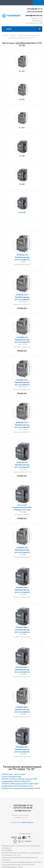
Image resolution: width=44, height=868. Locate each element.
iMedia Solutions (28, 822)
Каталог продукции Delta (11, 777)
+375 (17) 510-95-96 (34, 12)
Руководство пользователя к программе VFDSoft (21, 788)
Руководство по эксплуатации (13, 774)
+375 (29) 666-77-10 (34, 9)
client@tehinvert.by (34, 15)
